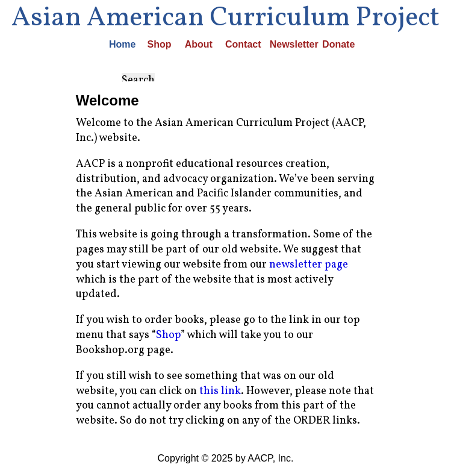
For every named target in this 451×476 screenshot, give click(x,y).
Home (118, 44)
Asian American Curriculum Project (225, 17)
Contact (236, 44)
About (194, 44)
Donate (332, 44)
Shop (155, 44)
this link (220, 391)
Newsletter (285, 44)
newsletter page (309, 265)
